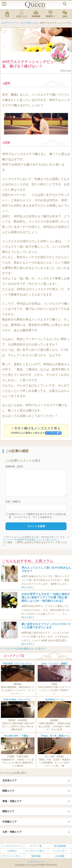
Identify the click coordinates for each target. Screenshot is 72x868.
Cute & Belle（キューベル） (18, 700)
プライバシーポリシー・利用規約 (19, 856)
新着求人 (50, 14)
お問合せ (12, 851)
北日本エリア (10, 780)
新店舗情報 (60, 846)
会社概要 (60, 856)
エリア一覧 (36, 846)
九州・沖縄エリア (12, 832)
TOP (7, 14)
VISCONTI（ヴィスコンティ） (18, 663)
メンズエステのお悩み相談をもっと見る (22, 649)
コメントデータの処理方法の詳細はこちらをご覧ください (36, 538)
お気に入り (21, 14)
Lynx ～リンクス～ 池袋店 (54, 663)
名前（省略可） (14, 502)
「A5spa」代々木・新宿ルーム (54, 736)
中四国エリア (10, 822)
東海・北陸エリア (12, 801)
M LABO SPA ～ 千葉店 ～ (18, 736)
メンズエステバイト (12, 846)
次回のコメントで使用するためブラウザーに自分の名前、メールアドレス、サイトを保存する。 (37, 516)
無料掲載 (36, 856)
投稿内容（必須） (15, 466)
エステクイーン (36, 862)
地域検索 (36, 14)
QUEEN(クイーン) (54, 700)
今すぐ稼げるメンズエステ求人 (36, 431)
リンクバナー (60, 851)
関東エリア (8, 791)
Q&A (65, 14)
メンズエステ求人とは (37, 851)
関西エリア (8, 811)
